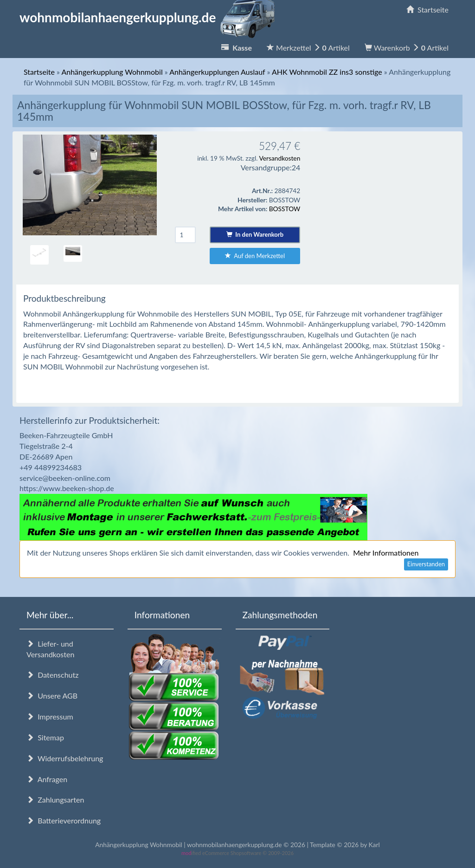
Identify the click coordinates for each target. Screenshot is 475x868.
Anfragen (47, 779)
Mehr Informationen (386, 553)
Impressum (50, 716)
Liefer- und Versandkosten (50, 649)
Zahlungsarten (55, 800)
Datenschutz (52, 675)
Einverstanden (426, 564)
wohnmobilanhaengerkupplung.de (150, 17)
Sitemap (45, 737)
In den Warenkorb (255, 234)
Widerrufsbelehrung (65, 758)
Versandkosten (279, 158)
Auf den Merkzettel (255, 256)
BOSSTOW (285, 209)
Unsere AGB (52, 696)
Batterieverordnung (64, 820)
